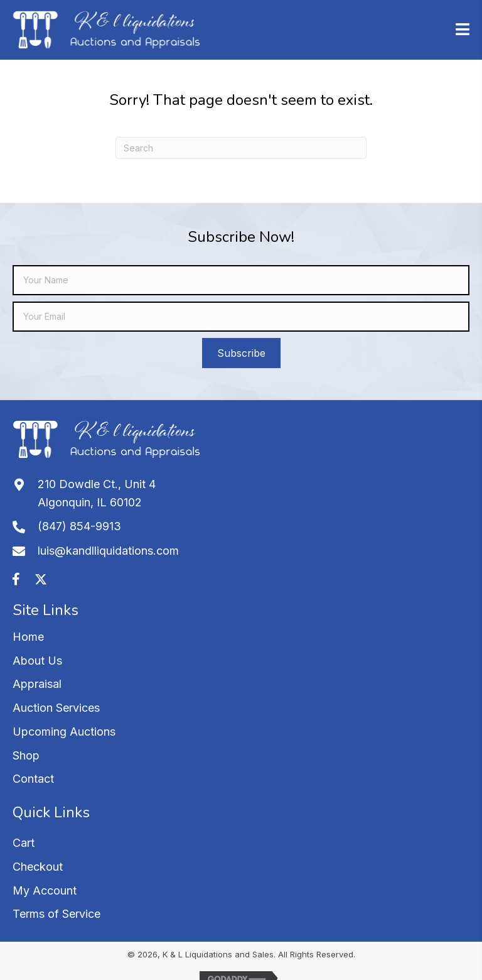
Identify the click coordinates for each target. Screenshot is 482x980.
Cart (24, 843)
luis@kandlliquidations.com (108, 551)
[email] (241, 317)
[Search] (241, 148)
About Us (37, 661)
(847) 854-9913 (79, 526)
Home (28, 637)
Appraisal (37, 684)
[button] (241, 353)
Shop (26, 755)
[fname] (241, 280)
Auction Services (56, 708)
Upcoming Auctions (64, 732)
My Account (45, 890)
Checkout (38, 867)
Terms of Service (56, 914)
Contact (33, 779)
